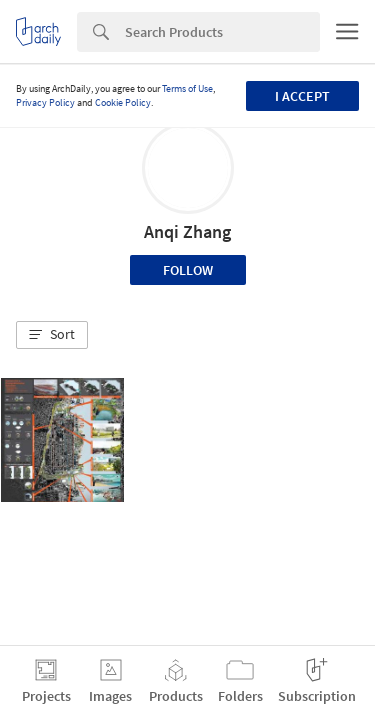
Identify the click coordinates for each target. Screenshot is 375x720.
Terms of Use (187, 88)
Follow (188, 270)
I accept (302, 96)
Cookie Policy (123, 102)
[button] (52, 335)
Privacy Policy (45, 102)
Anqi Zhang (187, 231)
